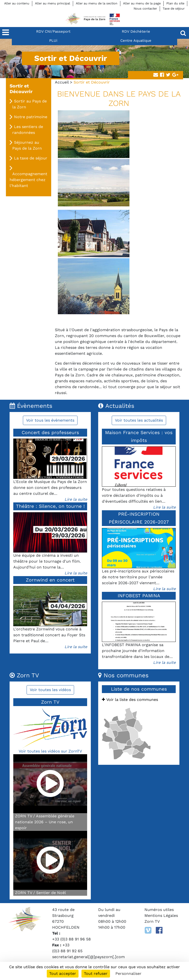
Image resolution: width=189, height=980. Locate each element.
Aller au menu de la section (97, 3)
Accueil (62, 82)
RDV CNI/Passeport (53, 31)
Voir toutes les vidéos (50, 690)
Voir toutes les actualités (139, 420)
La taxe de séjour (31, 158)
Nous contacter (145, 8)
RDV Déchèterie (136, 31)
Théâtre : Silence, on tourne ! (50, 506)
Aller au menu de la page (142, 3)
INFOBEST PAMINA (139, 596)
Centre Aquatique (136, 41)
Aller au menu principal (53, 3)
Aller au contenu (17, 3)
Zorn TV (152, 921)
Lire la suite (76, 499)
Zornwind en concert (50, 580)
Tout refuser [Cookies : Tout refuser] (96, 973)
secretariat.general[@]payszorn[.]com (88, 957)
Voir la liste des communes (130, 700)
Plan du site (175, 3)
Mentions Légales (161, 916)
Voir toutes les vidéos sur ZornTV (50, 751)
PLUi (53, 41)
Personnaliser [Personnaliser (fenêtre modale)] (128, 973)
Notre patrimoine (31, 117)
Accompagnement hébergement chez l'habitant (28, 180)
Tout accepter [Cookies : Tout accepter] (63, 973)
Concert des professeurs (50, 433)
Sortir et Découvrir (21, 89)
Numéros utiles (159, 910)
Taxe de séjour (174, 8)
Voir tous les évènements (50, 420)
